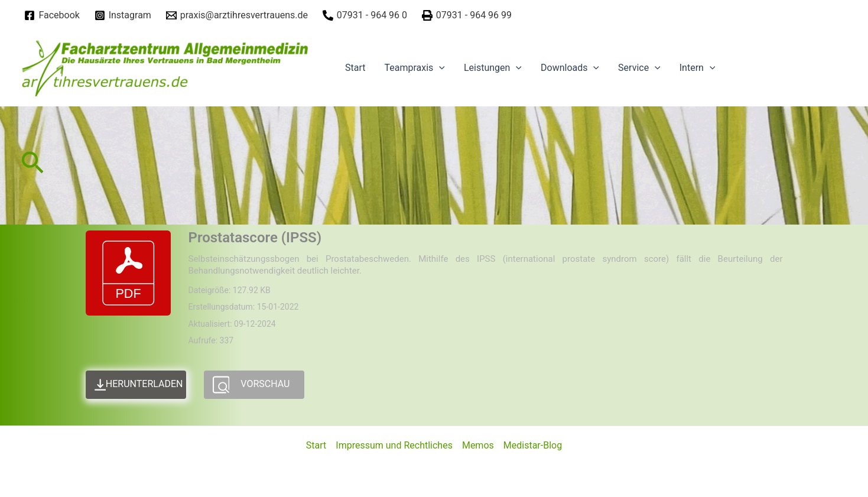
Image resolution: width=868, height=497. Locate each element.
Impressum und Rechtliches (394, 445)
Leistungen (493, 68)
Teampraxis (414, 68)
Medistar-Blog (533, 445)
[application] (439, 68)
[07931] (365, 15)
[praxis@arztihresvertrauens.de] (237, 15)
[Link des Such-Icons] (32, 166)
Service (639, 68)
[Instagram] (123, 15)
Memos (478, 445)
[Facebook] (52, 15)
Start (355, 68)
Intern (698, 68)
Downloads (570, 68)
